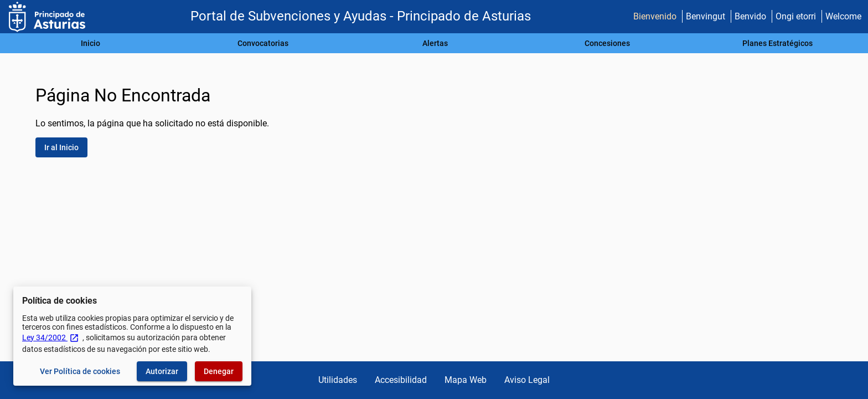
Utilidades (338, 380)
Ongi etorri (796, 16)
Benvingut (706, 16)
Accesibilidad (401, 380)
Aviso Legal (527, 380)
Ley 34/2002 (51, 337)
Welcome (843, 16)
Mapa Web (466, 380)
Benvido (750, 16)
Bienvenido (655, 16)
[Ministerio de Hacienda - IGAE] (47, 17)
